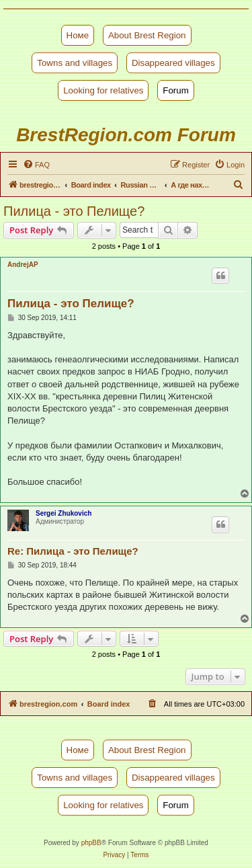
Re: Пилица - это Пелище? (73, 551)
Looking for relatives (103, 90)
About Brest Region (147, 35)
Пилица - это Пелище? (74, 211)
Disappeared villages (173, 63)
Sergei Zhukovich (64, 513)
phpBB (91, 843)
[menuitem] (36, 165)
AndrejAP (23, 265)
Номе (78, 35)
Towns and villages (75, 63)
